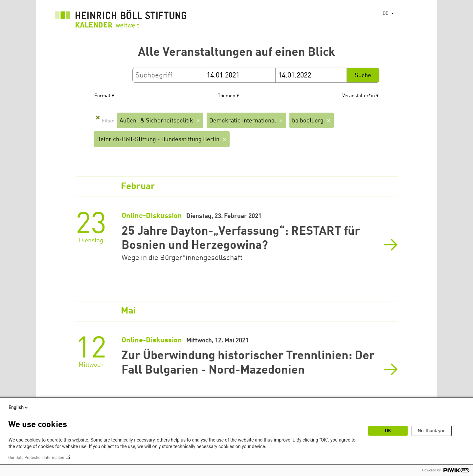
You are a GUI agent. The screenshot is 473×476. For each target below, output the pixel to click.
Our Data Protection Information (36, 458)
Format (102, 96)
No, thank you (432, 431)
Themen (226, 96)
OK (388, 431)
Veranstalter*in (359, 96)
